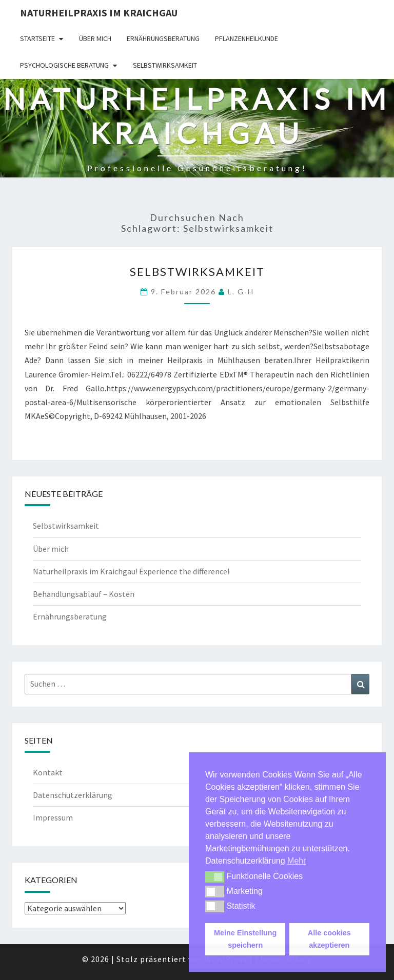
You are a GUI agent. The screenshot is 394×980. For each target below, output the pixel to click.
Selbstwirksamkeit (165, 65)
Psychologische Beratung (64, 65)
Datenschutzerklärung (73, 795)
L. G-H (241, 292)
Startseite (37, 38)
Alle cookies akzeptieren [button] (329, 939)
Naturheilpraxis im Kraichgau (99, 13)
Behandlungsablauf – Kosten (84, 594)
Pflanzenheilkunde (247, 38)
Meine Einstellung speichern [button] (245, 939)
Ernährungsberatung (163, 38)
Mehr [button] (297, 861)
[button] (215, 877)
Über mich (95, 38)
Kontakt (48, 772)
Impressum (53, 817)
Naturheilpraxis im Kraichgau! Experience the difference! (131, 571)
